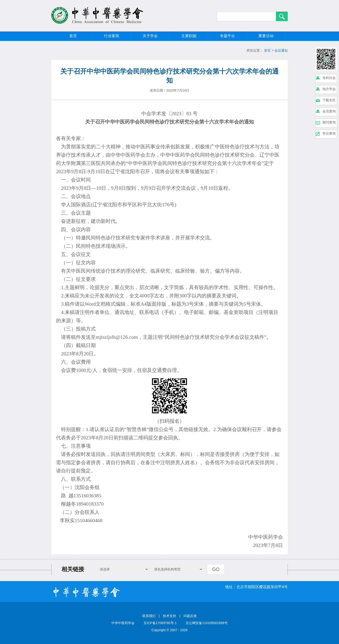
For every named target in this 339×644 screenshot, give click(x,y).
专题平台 (227, 36)
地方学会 (329, 89)
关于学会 (150, 36)
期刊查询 (329, 122)
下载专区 (329, 100)
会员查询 (329, 111)
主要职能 (189, 36)
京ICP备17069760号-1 (160, 623)
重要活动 (266, 36)
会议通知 (281, 50)
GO (216, 569)
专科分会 (329, 78)
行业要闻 (112, 36)
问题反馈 (190, 616)
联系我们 (149, 616)
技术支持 (169, 616)
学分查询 (329, 133)
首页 (73, 36)
